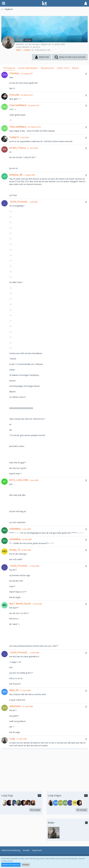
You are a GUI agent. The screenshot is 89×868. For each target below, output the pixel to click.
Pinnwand (9, 68)
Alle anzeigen (35, 810)
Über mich (63, 68)
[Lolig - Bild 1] (54, 833)
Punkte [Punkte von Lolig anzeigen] (27, 50)
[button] (4, 3)
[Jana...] (19, 803)
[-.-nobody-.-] (24, 803)
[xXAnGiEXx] (61, 803)
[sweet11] (14, 803)
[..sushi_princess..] (70, 803)
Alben (75, 68)
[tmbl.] (28, 803)
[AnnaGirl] (65, 803)
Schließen (26, 865)
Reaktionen (47, 68)
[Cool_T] (9, 803)
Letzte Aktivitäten (28, 68)
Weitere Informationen (11, 865)
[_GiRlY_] (5, 803)
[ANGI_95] (56, 803)
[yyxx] (75, 803)
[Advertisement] (44, 769)
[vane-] (33, 803)
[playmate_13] (51, 803)
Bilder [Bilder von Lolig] (18, 50)
